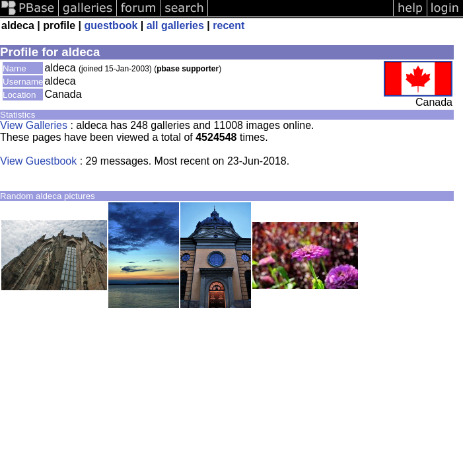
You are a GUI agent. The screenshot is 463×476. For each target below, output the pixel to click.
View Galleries (34, 125)
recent (229, 25)
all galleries (175, 25)
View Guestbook (38, 161)
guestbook (111, 25)
